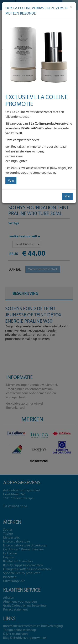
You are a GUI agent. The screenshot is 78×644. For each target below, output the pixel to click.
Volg (11, 181)
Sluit (67, 196)
